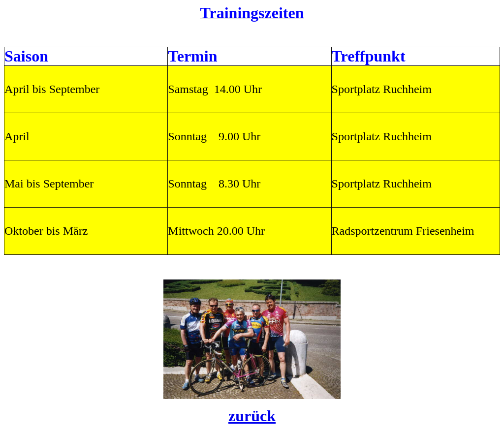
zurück (252, 416)
